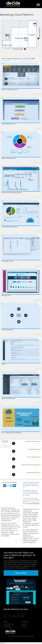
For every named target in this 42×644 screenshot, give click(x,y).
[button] (5, 485)
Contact (24, 624)
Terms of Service (8, 624)
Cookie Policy (25, 622)
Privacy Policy (7, 626)
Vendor (24, 626)
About (5, 622)
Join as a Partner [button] (21, 573)
